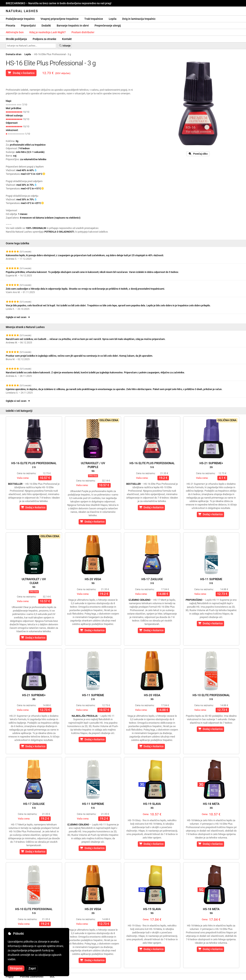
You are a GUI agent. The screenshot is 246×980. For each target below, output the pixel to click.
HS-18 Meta (211, 806)
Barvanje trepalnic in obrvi (73, 26)
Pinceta (10, 26)
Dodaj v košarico (21, 73)
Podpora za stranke (44, 39)
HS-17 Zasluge (152, 581)
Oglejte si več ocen (18, 317)
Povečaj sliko (198, 154)
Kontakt (67, 39)
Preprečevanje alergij (108, 26)
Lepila (113, 19)
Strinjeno (16, 968)
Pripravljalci (28, 26)
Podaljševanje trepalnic (20, 19)
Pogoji (10, 977)
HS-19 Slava (152, 806)
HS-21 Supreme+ (211, 465)
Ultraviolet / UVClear (34, 583)
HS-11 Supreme (211, 581)
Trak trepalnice (94, 19)
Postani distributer (83, 32)
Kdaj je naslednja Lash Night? (48, 32)
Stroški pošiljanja (16, 39)
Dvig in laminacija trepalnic (139, 19)
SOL (52, 977)
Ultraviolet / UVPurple (93, 467)
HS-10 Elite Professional (211, 697)
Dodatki (46, 26)
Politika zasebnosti (32, 977)
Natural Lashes (22, 11)
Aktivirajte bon (15, 32)
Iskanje (65, 46)
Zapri (32, 968)
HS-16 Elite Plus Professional (34, 465)
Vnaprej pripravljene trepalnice (60, 19)
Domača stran (14, 54)
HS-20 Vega (93, 581)
